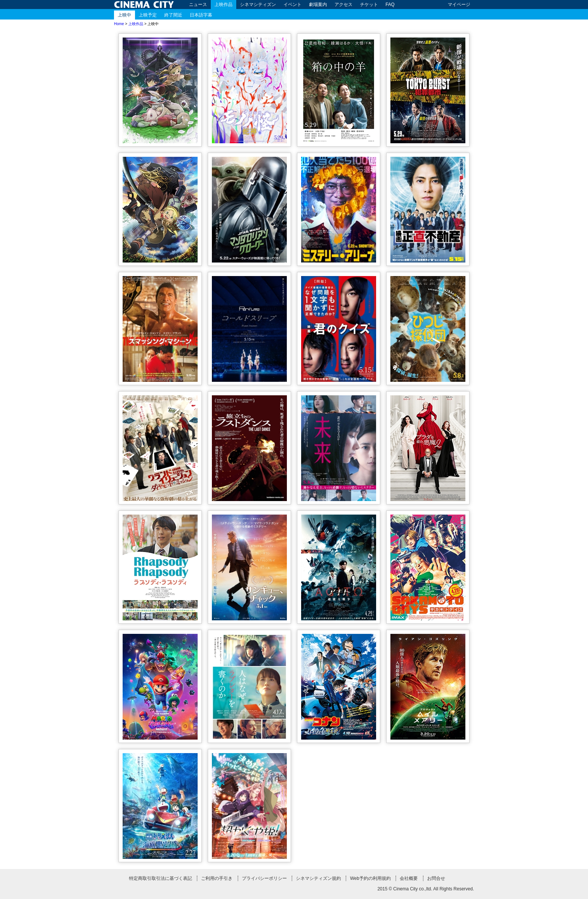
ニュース (198, 5)
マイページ (459, 5)
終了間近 (173, 15)
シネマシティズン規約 (318, 878)
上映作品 (223, 5)
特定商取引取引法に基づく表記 (160, 878)
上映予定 (148, 15)
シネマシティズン (258, 5)
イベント (292, 5)
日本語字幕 (201, 15)
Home (119, 24)
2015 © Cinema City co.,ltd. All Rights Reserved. (426, 889)
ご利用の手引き (217, 878)
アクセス (343, 5)
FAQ (390, 5)
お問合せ (436, 878)
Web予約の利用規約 (370, 878)
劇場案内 (318, 5)
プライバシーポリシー (264, 878)
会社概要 (409, 878)
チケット (369, 5)
